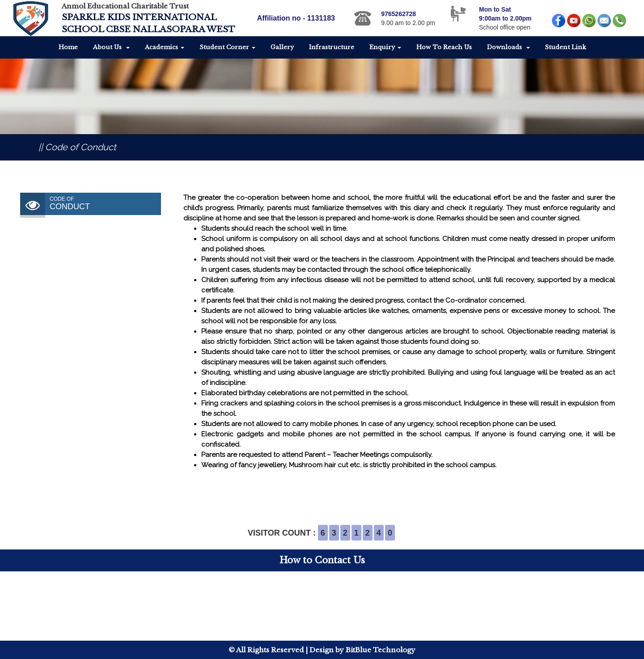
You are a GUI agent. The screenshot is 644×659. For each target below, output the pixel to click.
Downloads (508, 47)
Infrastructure (332, 47)
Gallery (282, 47)
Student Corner (227, 47)
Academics (165, 47)
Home (68, 47)
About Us (111, 47)
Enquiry (385, 47)
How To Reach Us (444, 47)
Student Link (565, 47)
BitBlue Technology (381, 650)
